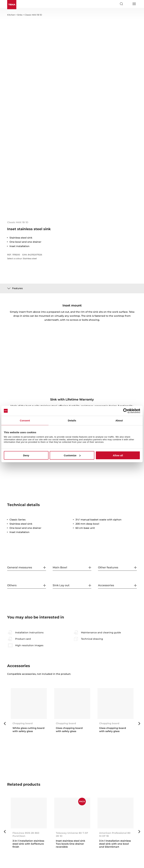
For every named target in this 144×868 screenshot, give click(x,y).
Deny (26, 455)
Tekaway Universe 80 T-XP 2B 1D (72, 834)
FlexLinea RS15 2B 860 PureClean (26, 834)
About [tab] (119, 420)
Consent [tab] (25, 420)
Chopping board (66, 723)
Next (139, 724)
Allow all (118, 455)
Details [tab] (72, 420)
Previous (5, 724)
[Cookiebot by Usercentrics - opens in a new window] (126, 411)
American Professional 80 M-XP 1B (115, 834)
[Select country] (128, 4)
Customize (72, 455)
